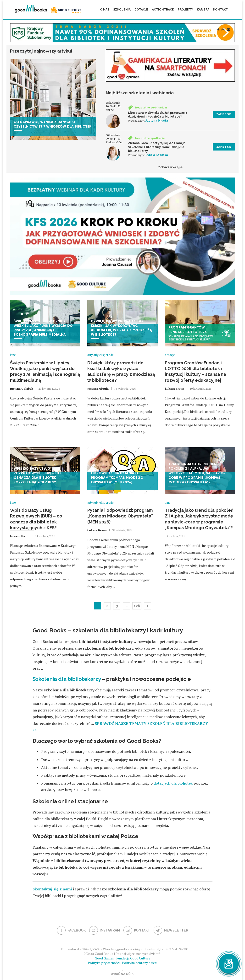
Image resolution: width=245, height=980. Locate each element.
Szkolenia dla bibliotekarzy (67, 679)
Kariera (203, 10)
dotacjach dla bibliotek (173, 783)
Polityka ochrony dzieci (140, 963)
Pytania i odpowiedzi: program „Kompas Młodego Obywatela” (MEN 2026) (120, 516)
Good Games (104, 958)
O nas (105, 10)
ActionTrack (163, 10)
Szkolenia (122, 10)
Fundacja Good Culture (133, 958)
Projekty (185, 10)
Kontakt (220, 10)
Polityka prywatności (104, 963)
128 (137, 606)
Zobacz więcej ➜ (170, 167)
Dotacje (141, 10)
